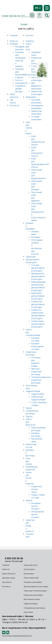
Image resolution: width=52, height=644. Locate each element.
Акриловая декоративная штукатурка (38, 296)
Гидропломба (38, 394)
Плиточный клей (31, 578)
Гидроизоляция (33, 391)
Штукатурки (29, 569)
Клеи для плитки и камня (29, 128)
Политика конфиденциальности (17, 636)
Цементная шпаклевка (37, 112)
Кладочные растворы (31, 353)
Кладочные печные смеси (36, 489)
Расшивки (36, 237)
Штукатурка (31, 75)
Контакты (15, 105)
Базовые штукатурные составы (37, 346)
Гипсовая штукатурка (37, 79)
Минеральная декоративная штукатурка (38, 276)
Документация (9, 578)
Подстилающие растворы (38, 429)
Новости (14, 41)
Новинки (30, 41)
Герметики (31, 257)
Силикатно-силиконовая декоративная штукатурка (38, 314)
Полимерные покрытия (32, 468)
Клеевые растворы (36, 435)
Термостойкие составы (38, 496)
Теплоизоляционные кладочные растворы (41, 380)
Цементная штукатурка (37, 93)
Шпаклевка (31, 97)
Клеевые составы (35, 339)
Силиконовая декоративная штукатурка (38, 324)
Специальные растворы (32, 412)
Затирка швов (35, 233)
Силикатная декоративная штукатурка (38, 304)
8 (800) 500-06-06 (19, 622)
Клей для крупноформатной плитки (40, 163)
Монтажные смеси (32, 599)
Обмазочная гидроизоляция (38, 398)
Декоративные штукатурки (36, 586)
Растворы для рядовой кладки (36, 362)
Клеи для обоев (29, 461)
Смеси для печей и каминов (30, 478)
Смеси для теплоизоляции (35, 591)
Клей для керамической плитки (38, 140)
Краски (29, 500)
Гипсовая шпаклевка (36, 101)
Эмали (29, 408)
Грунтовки (28, 612)
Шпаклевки (29, 574)
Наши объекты (14, 96)
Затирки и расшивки (33, 582)
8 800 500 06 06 (11, 16)
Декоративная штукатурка (32, 261)
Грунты (29, 416)
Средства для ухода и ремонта (30, 526)
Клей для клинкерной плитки (37, 152)
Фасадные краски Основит (36, 506)
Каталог (30, 35)
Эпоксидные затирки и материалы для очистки (37, 247)
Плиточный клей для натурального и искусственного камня (39, 212)
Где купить (13, 101)
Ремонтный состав (31, 446)
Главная (14, 35)
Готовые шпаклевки (36, 118)
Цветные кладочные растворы (36, 372)
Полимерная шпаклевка (37, 107)
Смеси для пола (29, 47)
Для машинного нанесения (37, 86)
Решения (14, 44)
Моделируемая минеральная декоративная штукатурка (38, 286)
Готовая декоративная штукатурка (38, 268)
